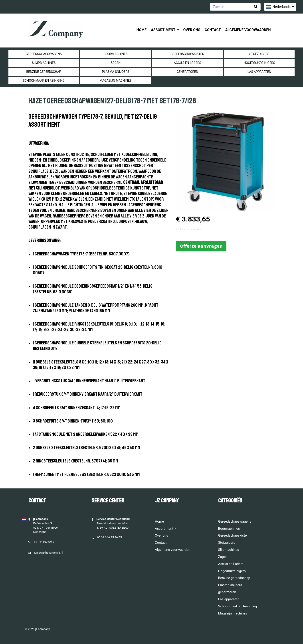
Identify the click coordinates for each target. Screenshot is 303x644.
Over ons (192, 30)
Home (142, 30)
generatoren (187, 72)
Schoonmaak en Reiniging (44, 81)
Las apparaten (259, 72)
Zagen (116, 63)
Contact (213, 30)
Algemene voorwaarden (248, 30)
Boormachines (116, 54)
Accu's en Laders (187, 63)
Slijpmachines (44, 63)
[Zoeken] (235, 7)
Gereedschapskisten (187, 54)
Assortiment (163, 30)
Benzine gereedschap (44, 72)
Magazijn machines (116, 81)
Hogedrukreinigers (259, 63)
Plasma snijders (116, 72)
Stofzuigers (259, 54)
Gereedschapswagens (44, 54)
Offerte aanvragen (201, 246)
